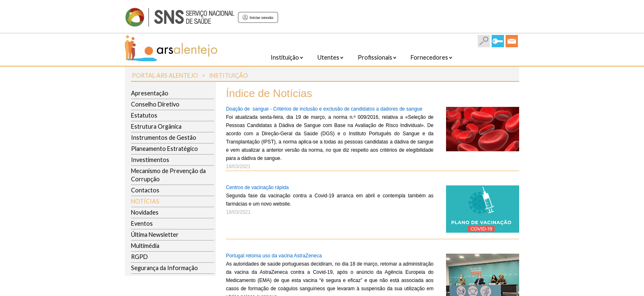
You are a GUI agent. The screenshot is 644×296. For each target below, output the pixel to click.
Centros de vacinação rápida (257, 187)
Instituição (229, 75)
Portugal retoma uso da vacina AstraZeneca (274, 256)
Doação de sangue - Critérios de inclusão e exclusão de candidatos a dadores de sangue (324, 109)
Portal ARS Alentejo (165, 75)
